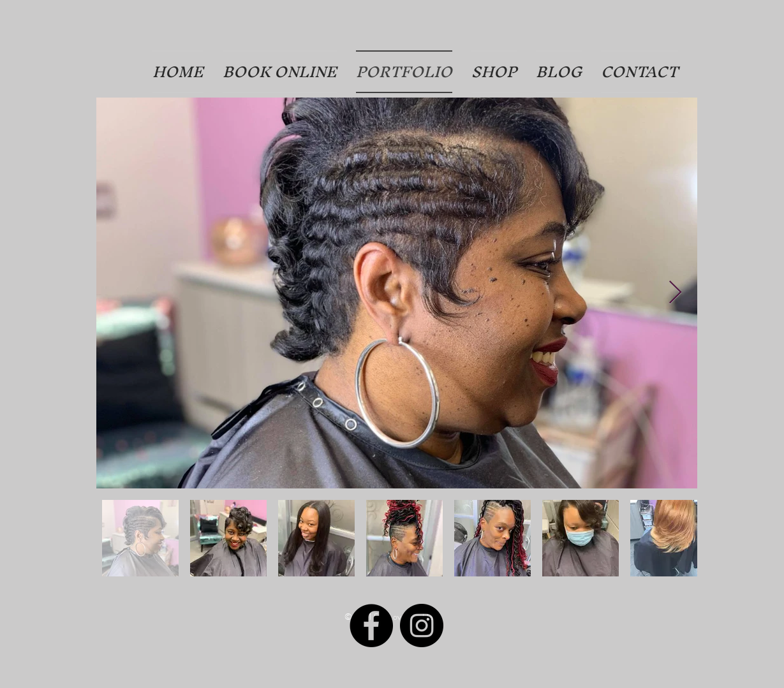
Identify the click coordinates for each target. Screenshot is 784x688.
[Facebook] (371, 626)
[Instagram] (422, 626)
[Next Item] (675, 293)
